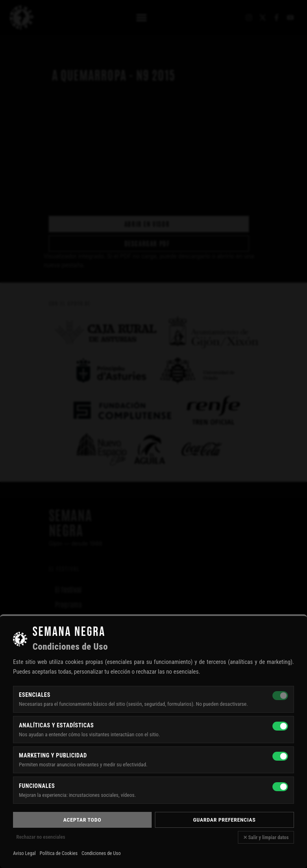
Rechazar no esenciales (41, 837)
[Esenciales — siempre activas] (280, 696)
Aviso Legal (24, 853)
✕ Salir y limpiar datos (266, 837)
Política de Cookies (59, 853)
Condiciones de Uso (101, 853)
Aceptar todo (82, 820)
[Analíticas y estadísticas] (280, 726)
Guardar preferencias (224, 820)
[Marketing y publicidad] (280, 756)
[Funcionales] (280, 787)
